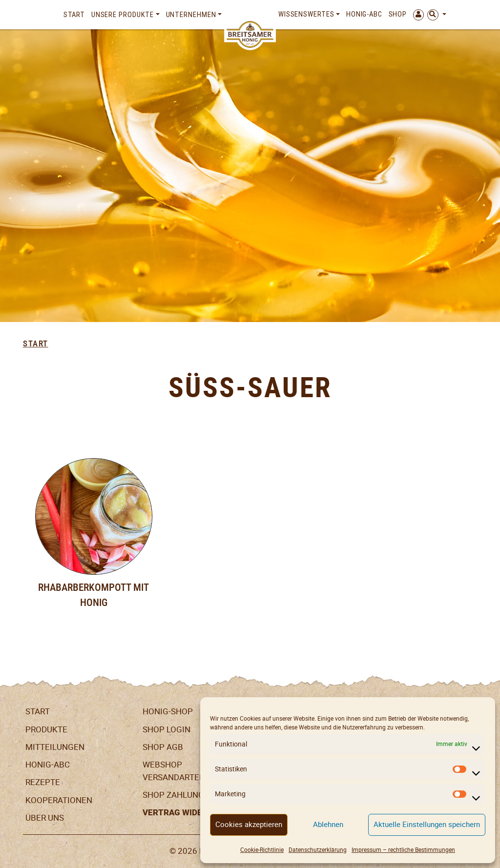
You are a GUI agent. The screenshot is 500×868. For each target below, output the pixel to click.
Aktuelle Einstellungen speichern (427, 824)
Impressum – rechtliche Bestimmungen (403, 850)
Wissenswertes (306, 14)
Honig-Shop (168, 711)
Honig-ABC (364, 14)
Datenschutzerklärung (318, 850)
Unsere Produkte (123, 15)
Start (74, 15)
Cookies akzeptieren (249, 824)
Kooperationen (59, 800)
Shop (398, 14)
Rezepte (43, 782)
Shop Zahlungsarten (189, 795)
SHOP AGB (163, 747)
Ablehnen (328, 824)
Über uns (45, 818)
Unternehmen (191, 15)
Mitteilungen (55, 747)
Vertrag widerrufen (188, 813)
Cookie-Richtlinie (262, 850)
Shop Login (167, 729)
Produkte (46, 729)
